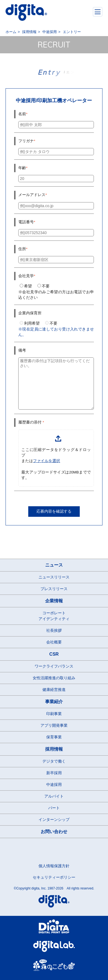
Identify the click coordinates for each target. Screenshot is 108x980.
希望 (26, 286)
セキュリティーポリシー (54, 877)
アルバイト (54, 796)
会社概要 (54, 642)
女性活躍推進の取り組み (54, 678)
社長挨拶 (54, 630)
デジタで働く (54, 761)
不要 (43, 286)
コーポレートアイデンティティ (54, 616)
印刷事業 (54, 714)
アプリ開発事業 (54, 725)
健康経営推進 (54, 690)
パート (54, 808)
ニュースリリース (54, 577)
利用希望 (30, 323)
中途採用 (54, 784)
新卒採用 (54, 773)
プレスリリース (54, 589)
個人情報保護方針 (54, 866)
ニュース (54, 565)
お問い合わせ (54, 832)
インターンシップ (54, 819)
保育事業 (54, 737)
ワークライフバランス (54, 666)
